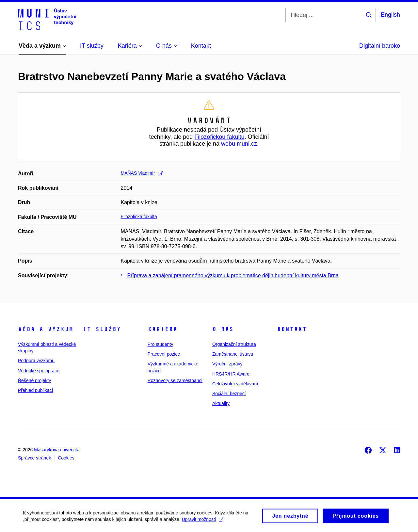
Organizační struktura (234, 344)
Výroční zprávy (227, 364)
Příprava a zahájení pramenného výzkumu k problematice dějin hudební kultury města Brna (233, 275)
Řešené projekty (34, 380)
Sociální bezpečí (229, 394)
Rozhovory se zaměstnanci (175, 380)
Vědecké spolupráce (39, 371)
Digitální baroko (380, 46)
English (390, 15)
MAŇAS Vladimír (142, 173)
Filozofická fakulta (139, 217)
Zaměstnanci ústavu (233, 354)
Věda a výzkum (46, 329)
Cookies (66, 458)
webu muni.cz (239, 144)
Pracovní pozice (164, 354)
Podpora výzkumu (36, 361)
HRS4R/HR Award (231, 374)
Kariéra (162, 329)
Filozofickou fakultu (219, 137)
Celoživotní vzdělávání (235, 384)
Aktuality (221, 403)
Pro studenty (161, 344)
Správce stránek (34, 458)
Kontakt (292, 329)
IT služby (102, 329)
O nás (223, 329)
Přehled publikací (35, 390)
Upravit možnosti (203, 522)
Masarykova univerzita (57, 450)
